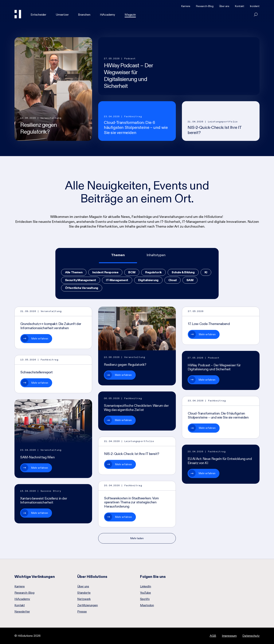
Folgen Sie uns (153, 577)
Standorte (84, 593)
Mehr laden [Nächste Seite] (137, 538)
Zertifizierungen (88, 605)
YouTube (145, 593)
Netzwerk (84, 599)
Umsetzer (62, 15)
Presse (82, 612)
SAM (190, 280)
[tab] (118, 256)
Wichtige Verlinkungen (35, 577)
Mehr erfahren (40, 338)
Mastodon (147, 605)
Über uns (224, 6)
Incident (255, 6)
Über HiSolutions (92, 577)
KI (206, 272)
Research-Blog (205, 6)
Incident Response (105, 272)
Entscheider (38, 15)
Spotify (145, 599)
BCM (132, 272)
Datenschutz (251, 636)
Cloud (172, 280)
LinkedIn (146, 586)
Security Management (81, 280)
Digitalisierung (148, 280)
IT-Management (117, 280)
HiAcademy (108, 15)
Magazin (130, 15)
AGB (213, 636)
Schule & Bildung (183, 272)
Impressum (229, 636)
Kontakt (240, 6)
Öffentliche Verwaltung (82, 288)
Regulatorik (153, 272)
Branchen (84, 15)
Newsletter (22, 612)
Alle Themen (74, 272)
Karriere (186, 6)
